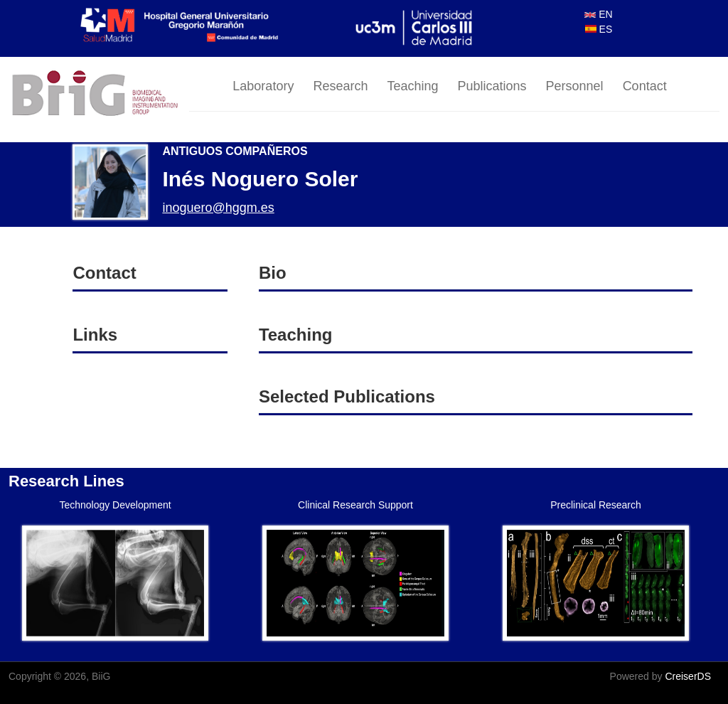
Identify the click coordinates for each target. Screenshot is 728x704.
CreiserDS (688, 676)
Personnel (575, 86)
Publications (492, 86)
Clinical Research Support (355, 505)
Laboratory (263, 86)
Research (340, 86)
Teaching (412, 86)
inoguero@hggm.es (218, 208)
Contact (645, 86)
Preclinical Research (596, 505)
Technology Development (115, 505)
